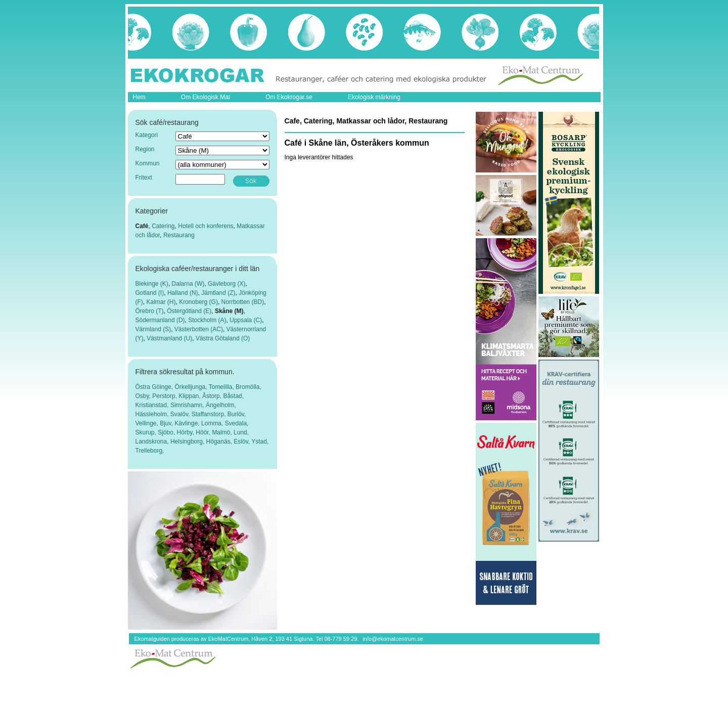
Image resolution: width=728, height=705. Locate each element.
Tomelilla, (222, 387)
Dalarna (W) (188, 284)
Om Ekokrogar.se (289, 97)
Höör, (204, 432)
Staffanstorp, (210, 414)
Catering (163, 226)
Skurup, (147, 432)
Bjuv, (167, 423)
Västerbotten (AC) (199, 329)
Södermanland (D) (160, 320)
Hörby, (187, 432)
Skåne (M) (229, 311)
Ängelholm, (221, 405)
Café (142, 226)
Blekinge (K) (152, 284)
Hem (139, 97)
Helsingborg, (188, 442)
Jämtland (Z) (218, 293)
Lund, (241, 432)
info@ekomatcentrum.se (393, 639)
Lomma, (213, 423)
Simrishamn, (188, 405)
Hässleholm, (153, 414)
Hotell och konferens (206, 226)
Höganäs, (220, 442)
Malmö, (223, 432)
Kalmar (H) (161, 302)
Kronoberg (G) (198, 302)
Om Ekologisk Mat (206, 97)
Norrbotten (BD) (243, 302)
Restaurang (179, 235)
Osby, (144, 396)
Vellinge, (148, 423)
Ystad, (260, 442)
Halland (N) (183, 293)
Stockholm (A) (207, 320)
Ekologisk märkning (374, 97)
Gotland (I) (150, 293)
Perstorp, (165, 396)
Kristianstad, (153, 405)
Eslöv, (242, 442)
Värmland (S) (153, 329)
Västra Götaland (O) (223, 338)
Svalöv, (181, 414)
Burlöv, (237, 414)
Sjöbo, (167, 432)
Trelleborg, (150, 451)
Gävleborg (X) (227, 284)
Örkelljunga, (192, 387)
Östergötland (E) (189, 311)
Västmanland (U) (169, 338)
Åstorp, (213, 396)
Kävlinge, (188, 423)
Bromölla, (248, 387)
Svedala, (237, 423)
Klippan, (190, 396)
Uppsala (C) (246, 320)
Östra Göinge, (155, 387)
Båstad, (233, 396)
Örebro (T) (150, 311)
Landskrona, (153, 442)
